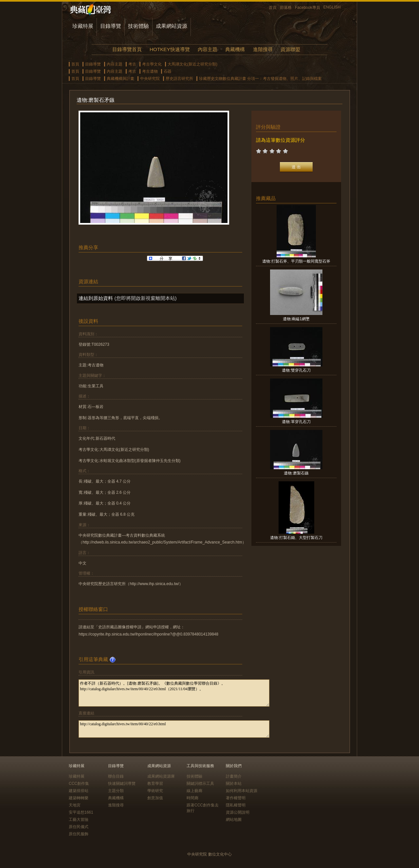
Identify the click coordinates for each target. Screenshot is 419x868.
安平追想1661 (81, 812)
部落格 (286, 8)
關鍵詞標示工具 (200, 784)
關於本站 (234, 784)
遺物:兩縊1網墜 (296, 319)
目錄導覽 (111, 26)
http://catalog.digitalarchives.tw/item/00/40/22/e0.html (174, 729)
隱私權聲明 (236, 805)
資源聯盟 (290, 49)
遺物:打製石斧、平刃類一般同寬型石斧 (296, 261)
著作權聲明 (236, 798)
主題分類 (116, 791)
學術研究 (155, 791)
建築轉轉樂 (79, 798)
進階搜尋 (263, 49)
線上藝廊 (194, 791)
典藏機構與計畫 (120, 79)
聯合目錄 (116, 776)
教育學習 (155, 784)
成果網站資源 (172, 26)
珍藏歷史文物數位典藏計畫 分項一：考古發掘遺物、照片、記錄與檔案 (260, 79)
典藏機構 (235, 49)
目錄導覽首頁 (127, 49)
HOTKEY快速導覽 (170, 49)
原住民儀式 (79, 827)
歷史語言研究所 (179, 79)
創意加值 (155, 798)
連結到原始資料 (96, 298)
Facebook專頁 (308, 8)
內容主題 (208, 49)
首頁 (273, 8)
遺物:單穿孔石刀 (296, 422)
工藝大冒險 (79, 820)
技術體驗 (138, 26)
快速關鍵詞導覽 (122, 784)
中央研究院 (150, 79)
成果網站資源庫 (161, 776)
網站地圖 (234, 820)
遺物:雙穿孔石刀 (296, 370)
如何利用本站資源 (242, 791)
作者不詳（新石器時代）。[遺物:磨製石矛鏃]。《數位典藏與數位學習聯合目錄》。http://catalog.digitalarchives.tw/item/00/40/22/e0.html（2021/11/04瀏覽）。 (174, 693)
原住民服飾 (79, 834)
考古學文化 (152, 64)
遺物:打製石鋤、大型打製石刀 (296, 538)
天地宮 (75, 805)
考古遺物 (150, 71)
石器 (168, 71)
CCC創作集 (79, 784)
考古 (132, 64)
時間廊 (192, 798)
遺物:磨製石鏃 (296, 473)
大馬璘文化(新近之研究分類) (192, 64)
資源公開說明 (238, 812)
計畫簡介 (234, 776)
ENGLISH (332, 7)
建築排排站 (79, 791)
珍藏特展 (83, 26)
